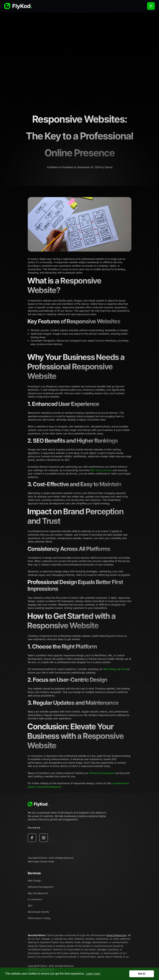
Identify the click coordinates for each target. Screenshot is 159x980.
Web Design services (115, 669)
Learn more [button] (93, 974)
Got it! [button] (142, 974)
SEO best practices (101, 470)
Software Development (102, 773)
